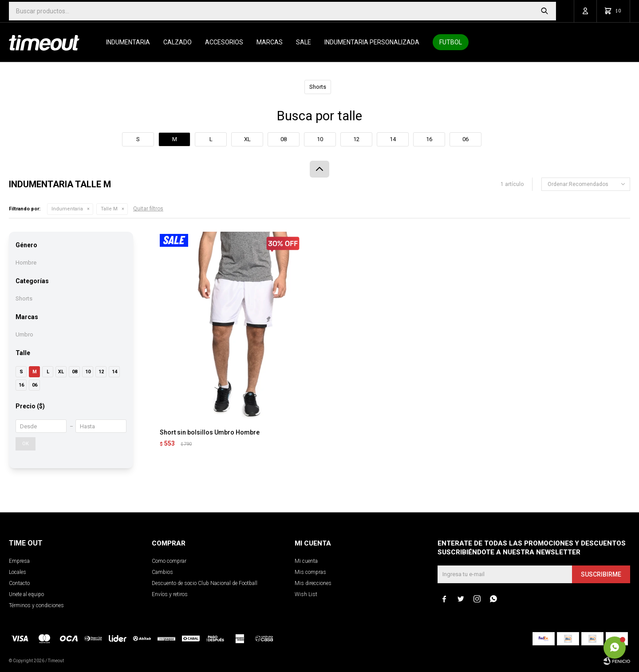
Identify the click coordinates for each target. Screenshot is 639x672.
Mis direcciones (313, 583)
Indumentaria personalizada (372, 42)
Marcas (270, 42)
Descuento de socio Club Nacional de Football (205, 583)
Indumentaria (128, 42)
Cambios (162, 572)
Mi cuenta (306, 561)
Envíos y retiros (170, 594)
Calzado (177, 42)
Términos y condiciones (36, 605)
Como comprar (169, 561)
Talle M (109, 209)
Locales (18, 572)
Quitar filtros (148, 209)
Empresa (19, 561)
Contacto (19, 583)
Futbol (451, 42)
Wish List (306, 594)
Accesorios (224, 42)
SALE (304, 42)
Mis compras (310, 572)
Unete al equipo (26, 594)
